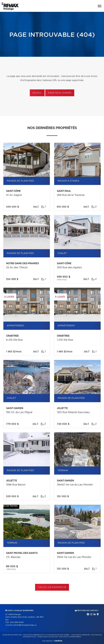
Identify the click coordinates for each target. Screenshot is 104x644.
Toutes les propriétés (52, 587)
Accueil (37, 93)
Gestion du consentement (70, 637)
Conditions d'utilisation (48, 637)
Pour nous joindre (60, 93)
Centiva (58, 641)
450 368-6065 (17, 622)
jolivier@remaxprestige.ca (25, 625)
